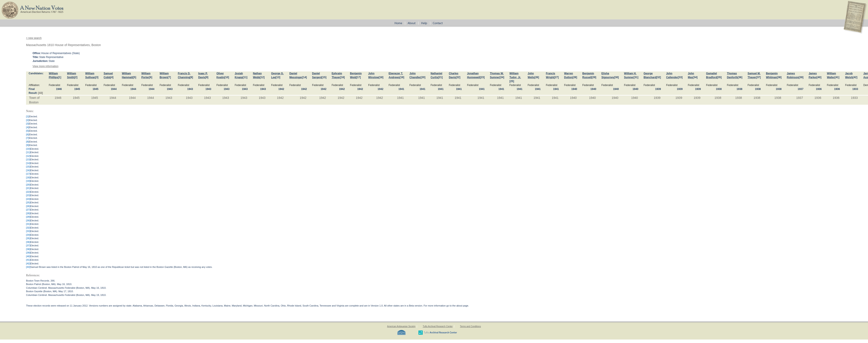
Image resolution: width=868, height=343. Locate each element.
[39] (801, 77)
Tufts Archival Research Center (438, 326)
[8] (192, 77)
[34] (695, 77)
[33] (680, 77)
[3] (97, 77)
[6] (151, 77)
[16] (343, 77)
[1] (60, 77)
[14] (305, 77)
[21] (440, 77)
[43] (40, 93)
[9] (207, 77)
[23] (482, 77)
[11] (245, 77)
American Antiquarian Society (401, 326)
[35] (719, 77)
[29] (594, 77)
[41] (837, 77)
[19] (402, 77)
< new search (34, 38)
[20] (423, 77)
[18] (381, 77)
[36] (740, 77)
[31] (636, 77)
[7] (169, 77)
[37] (758, 77)
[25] (512, 81)
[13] (278, 77)
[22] (458, 77)
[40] (819, 77)
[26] (537, 77)
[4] (112, 77)
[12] (262, 77)
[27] (556, 77)
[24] (502, 77)
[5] (135, 77)
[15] (324, 77)
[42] (855, 77)
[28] (575, 77)
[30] (616, 77)
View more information (45, 66)
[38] (779, 77)
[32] (658, 77)
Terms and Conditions (470, 326)
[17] (358, 77)
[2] (76, 77)
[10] (227, 77)
